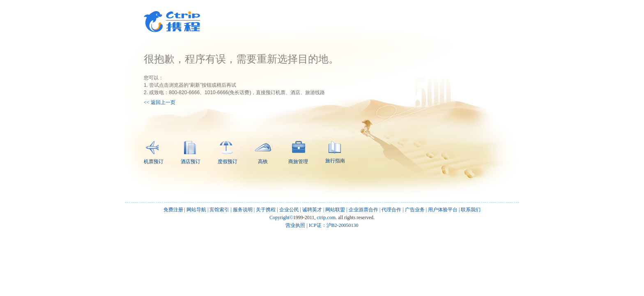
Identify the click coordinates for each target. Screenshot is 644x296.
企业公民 (289, 210)
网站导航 (196, 210)
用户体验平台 (443, 210)
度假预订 (228, 153)
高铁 (263, 154)
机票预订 (154, 153)
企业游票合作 (363, 210)
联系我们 (471, 210)
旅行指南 (335, 152)
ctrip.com (326, 217)
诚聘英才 (312, 210)
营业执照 (295, 225)
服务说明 (243, 210)
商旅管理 (298, 153)
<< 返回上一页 (160, 102)
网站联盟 (335, 210)
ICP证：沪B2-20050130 (334, 225)
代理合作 (391, 210)
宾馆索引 (219, 210)
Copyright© (281, 217)
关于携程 (266, 210)
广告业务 (415, 210)
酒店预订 (191, 153)
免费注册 (173, 210)
